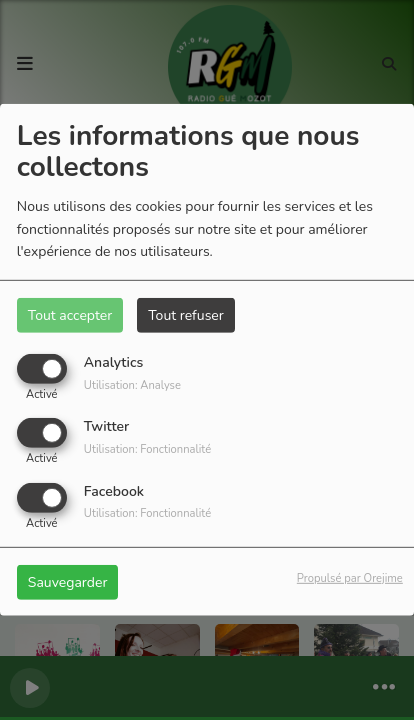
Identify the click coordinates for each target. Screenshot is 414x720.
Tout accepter (70, 315)
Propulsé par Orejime (350, 577)
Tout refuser (186, 315)
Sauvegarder (68, 581)
